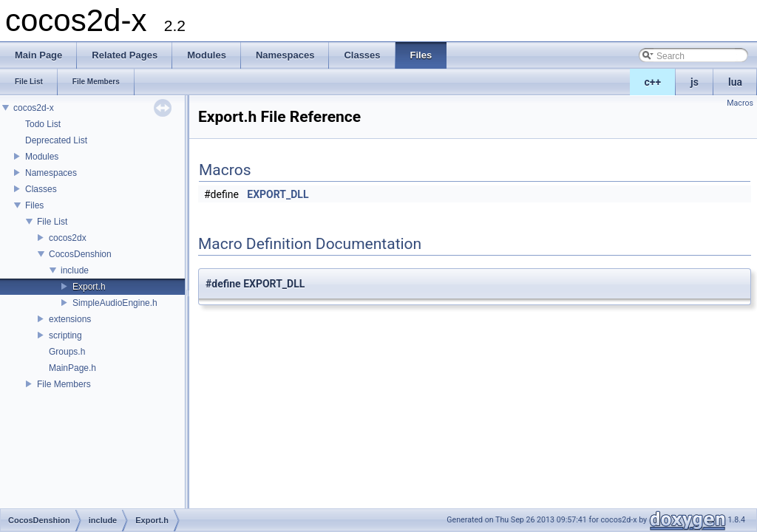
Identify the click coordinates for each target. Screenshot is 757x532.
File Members (64, 384)
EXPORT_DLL (278, 194)
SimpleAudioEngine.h (115, 303)
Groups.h (67, 352)
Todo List (43, 124)
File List (52, 222)
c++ (653, 82)
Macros (740, 103)
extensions (70, 319)
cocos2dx (68, 238)
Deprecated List (56, 140)
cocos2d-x (34, 108)
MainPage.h (72, 368)
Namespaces (51, 173)
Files (34, 205)
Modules (42, 157)
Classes (41, 189)
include (75, 270)
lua (735, 82)
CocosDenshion (80, 254)
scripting (65, 335)
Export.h (89, 287)
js (695, 82)
